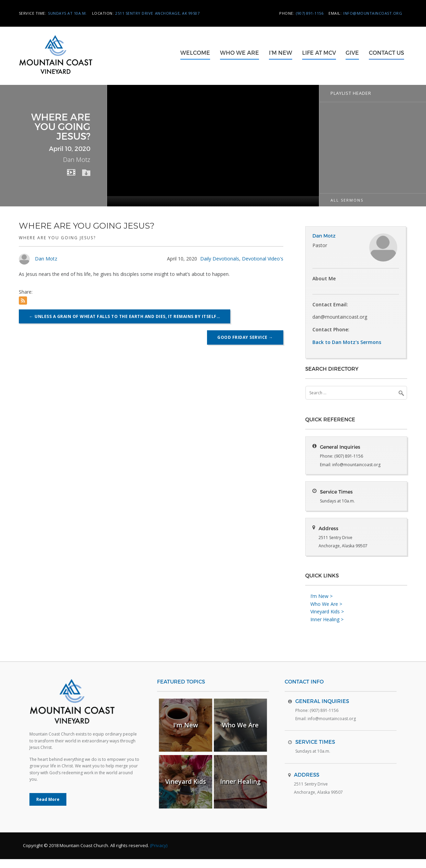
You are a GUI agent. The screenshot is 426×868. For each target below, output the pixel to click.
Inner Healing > (327, 628)
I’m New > (321, 605)
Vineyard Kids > (327, 621)
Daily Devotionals (220, 259)
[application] (213, 146)
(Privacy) (159, 854)
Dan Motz (46, 259)
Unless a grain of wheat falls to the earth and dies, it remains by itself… (125, 316)
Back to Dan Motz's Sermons (347, 342)
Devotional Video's (263, 259)
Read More (48, 808)
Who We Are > (326, 613)
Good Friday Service (245, 337)
